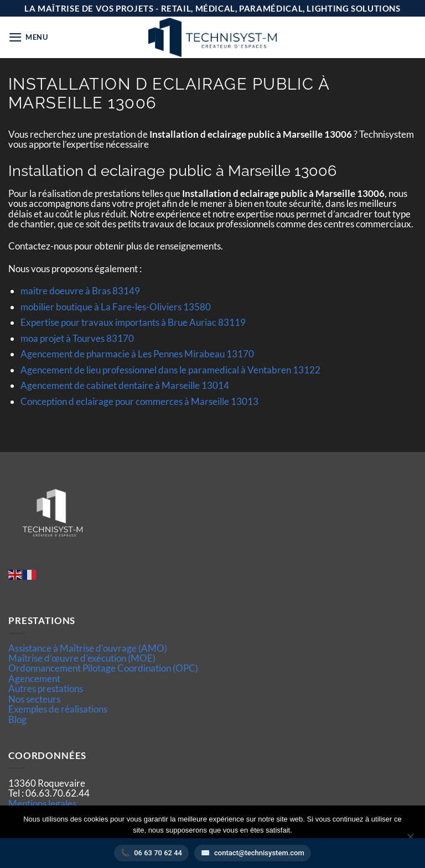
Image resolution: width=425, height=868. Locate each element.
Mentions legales (42, 804)
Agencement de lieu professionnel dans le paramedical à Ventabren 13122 (170, 370)
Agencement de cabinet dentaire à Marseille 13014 (125, 385)
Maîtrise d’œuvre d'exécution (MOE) (82, 658)
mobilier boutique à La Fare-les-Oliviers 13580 (116, 307)
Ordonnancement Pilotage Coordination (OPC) (103, 668)
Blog (17, 719)
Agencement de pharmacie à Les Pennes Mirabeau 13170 (137, 354)
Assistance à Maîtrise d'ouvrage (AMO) (88, 648)
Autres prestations (46, 688)
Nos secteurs (34, 699)
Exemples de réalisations (58, 709)
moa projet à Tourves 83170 (77, 338)
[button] (28, 37)
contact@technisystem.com (259, 853)
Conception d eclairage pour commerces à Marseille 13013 (139, 401)
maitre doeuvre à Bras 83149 (80, 291)
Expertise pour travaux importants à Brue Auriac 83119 (133, 322)
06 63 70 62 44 (158, 853)
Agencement (34, 679)
